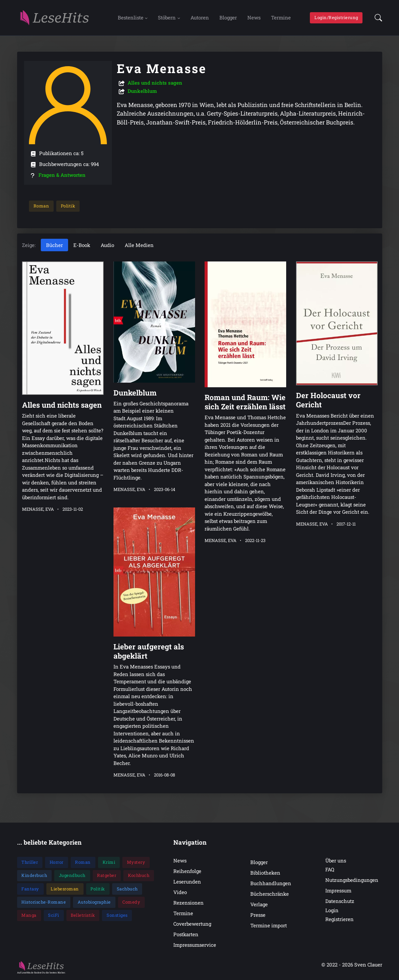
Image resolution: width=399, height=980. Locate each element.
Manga (29, 915)
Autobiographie (94, 902)
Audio (107, 245)
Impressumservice (195, 945)
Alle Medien (139, 245)
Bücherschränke (270, 894)
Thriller (30, 862)
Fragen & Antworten (62, 175)
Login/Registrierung (336, 17)
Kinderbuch (34, 876)
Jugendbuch (72, 876)
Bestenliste (131, 17)
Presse (258, 915)
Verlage (259, 904)
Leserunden (187, 882)
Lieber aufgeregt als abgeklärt (148, 651)
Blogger (228, 17)
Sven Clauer (368, 965)
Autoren (200, 17)
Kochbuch (139, 876)
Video (180, 892)
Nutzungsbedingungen (352, 880)
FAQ (330, 870)
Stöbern (167, 17)
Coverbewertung (192, 924)
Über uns (336, 860)
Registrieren (339, 919)
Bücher (54, 245)
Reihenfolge (187, 871)
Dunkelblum (142, 91)
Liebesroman (65, 889)
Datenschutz (340, 901)
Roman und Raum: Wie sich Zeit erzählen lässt (245, 402)
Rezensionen (188, 903)
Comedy (131, 902)
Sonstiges (117, 915)
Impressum (338, 891)
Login (332, 910)
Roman (41, 206)
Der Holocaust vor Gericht (328, 400)
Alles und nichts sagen (155, 83)
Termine (281, 17)
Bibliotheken (265, 873)
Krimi (109, 862)
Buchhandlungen (271, 883)
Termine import (269, 926)
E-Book (82, 245)
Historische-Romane (44, 902)
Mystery (136, 862)
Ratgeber (107, 876)
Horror (57, 862)
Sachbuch (127, 889)
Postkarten (186, 935)
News (254, 17)
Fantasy (30, 889)
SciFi (54, 915)
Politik (68, 206)
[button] (376, 18)
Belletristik (83, 915)
